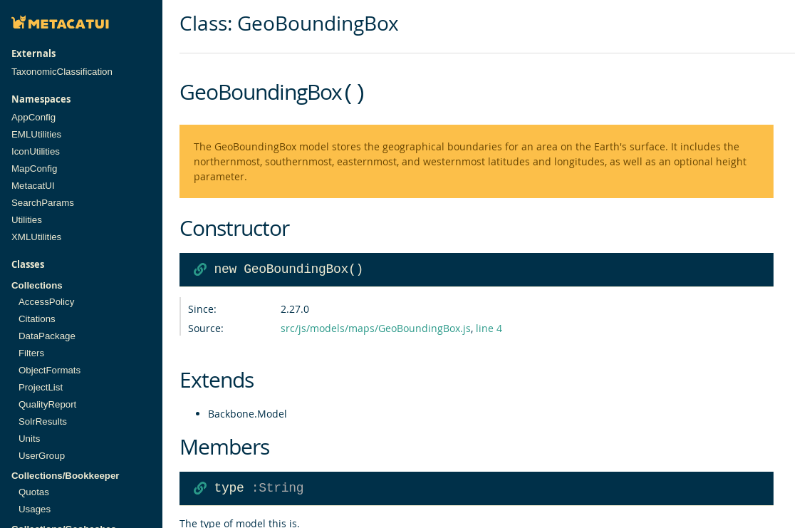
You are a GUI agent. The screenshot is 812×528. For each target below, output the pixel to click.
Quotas (34, 492)
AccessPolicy (46, 302)
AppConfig (33, 117)
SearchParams (43, 203)
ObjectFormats (50, 370)
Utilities (27, 220)
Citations (37, 319)
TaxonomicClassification (62, 72)
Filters (31, 353)
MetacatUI (33, 186)
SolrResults (43, 421)
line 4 (489, 327)
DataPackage (47, 336)
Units (29, 439)
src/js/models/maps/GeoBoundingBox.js (376, 327)
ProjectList (41, 387)
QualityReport (47, 404)
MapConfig (34, 169)
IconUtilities (36, 151)
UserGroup (42, 456)
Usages (35, 509)
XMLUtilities (36, 237)
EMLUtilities (36, 134)
